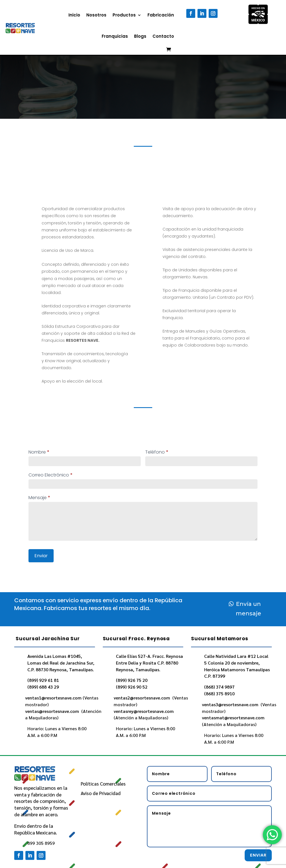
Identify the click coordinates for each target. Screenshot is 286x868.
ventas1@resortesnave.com (53, 698)
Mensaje (39, 498)
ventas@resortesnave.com (53, 711)
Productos (124, 15)
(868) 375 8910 (219, 693)
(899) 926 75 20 (132, 680)
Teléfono (157, 452)
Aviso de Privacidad (101, 793)
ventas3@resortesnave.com (231, 704)
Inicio (74, 15)
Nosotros (96, 15)
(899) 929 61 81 (43, 680)
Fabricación (161, 15)
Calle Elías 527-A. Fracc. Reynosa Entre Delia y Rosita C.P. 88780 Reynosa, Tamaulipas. (149, 663)
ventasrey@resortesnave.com (144, 711)
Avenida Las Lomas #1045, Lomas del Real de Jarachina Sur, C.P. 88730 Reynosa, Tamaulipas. (61, 663)
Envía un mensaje (248, 609)
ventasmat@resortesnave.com (234, 718)
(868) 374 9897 (219, 687)
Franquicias (115, 36)
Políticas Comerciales (103, 784)
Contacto (163, 36)
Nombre (39, 452)
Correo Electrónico (51, 475)
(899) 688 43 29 (43, 687)
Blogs (140, 36)
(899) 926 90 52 (132, 687)
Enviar (41, 556)
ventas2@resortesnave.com (142, 698)
